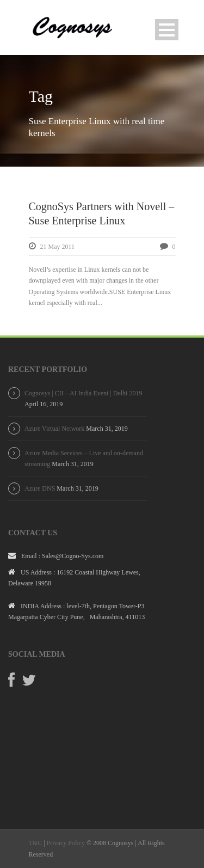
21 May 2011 (58, 247)
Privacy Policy (66, 843)
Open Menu (167, 30)
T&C (36, 843)
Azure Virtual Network (54, 429)
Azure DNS (40, 488)
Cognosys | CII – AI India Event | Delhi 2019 (83, 393)
